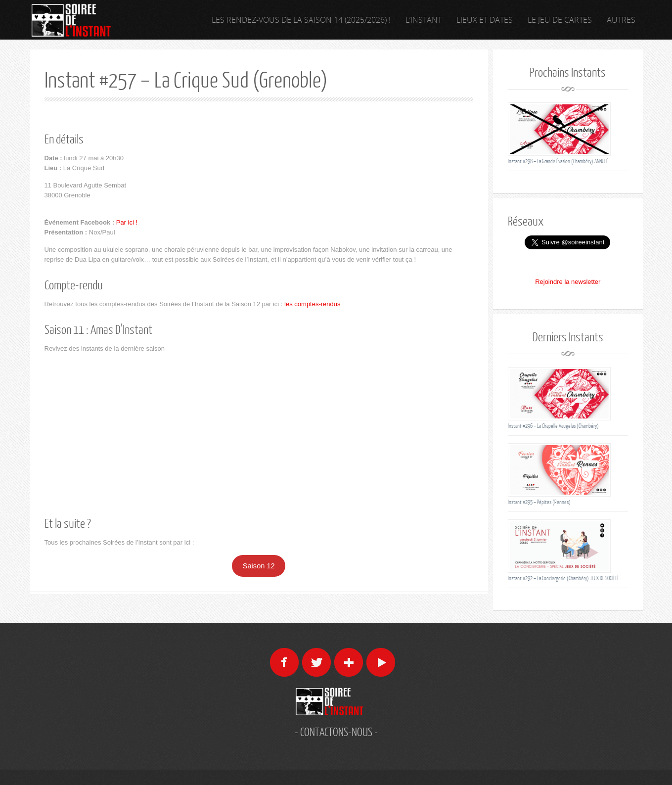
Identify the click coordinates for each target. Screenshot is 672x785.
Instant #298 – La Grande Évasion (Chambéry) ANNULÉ (558, 161)
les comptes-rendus (312, 304)
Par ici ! (127, 222)
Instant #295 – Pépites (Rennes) (539, 502)
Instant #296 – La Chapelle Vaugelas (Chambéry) (553, 426)
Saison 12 (259, 566)
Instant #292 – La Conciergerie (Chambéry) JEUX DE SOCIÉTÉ (563, 578)
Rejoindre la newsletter (568, 282)
